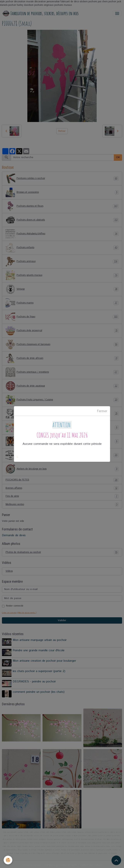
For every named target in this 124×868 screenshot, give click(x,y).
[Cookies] (8, 860)
